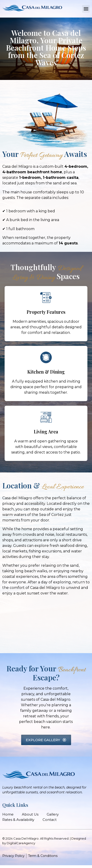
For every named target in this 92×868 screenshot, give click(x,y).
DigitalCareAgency (21, 843)
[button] (86, 9)
